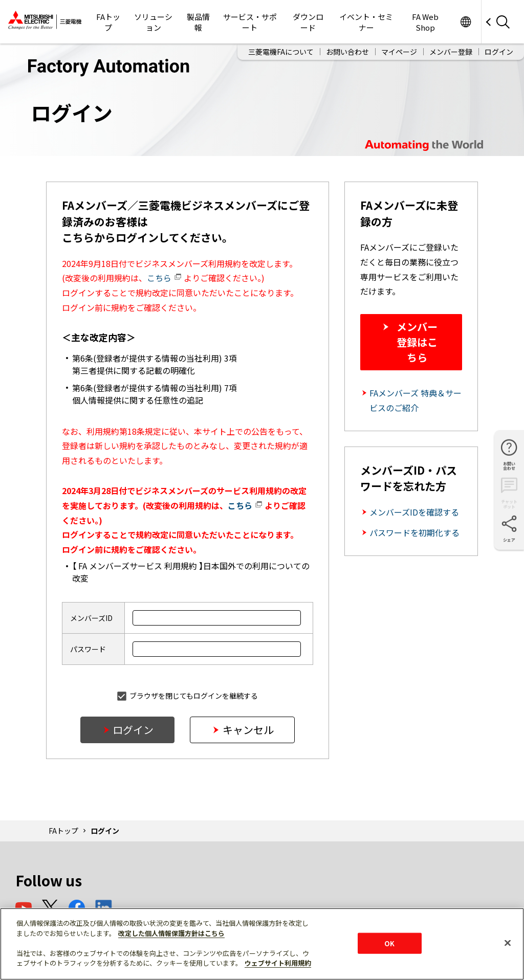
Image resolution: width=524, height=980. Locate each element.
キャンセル (248, 730)
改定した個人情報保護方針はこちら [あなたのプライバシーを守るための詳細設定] (171, 933)
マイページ (399, 50)
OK (389, 943)
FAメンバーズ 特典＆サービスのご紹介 (416, 400)
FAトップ (63, 831)
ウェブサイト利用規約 (278, 963)
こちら (164, 278)
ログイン (499, 50)
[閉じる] (508, 943)
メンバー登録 (451, 50)
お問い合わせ (347, 50)
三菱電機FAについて (281, 50)
